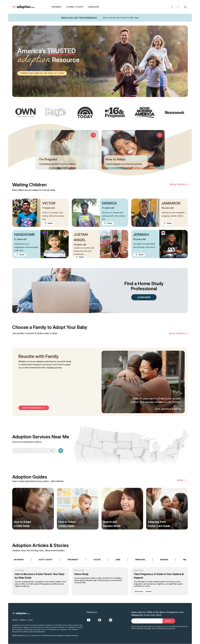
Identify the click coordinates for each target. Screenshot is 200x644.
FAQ (185, 560)
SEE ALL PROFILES (178, 184)
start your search (32, 408)
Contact (23, 620)
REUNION (164, 560)
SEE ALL (180, 480)
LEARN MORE (144, 297)
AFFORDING (19, 560)
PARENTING (140, 560)
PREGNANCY (73, 560)
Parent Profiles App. (130, 18)
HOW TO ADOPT (46, 560)
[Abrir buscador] (172, 7)
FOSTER (97, 560)
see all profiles (177, 334)
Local (30, 620)
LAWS (118, 560)
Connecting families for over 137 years (43, 73)
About (15, 620)
